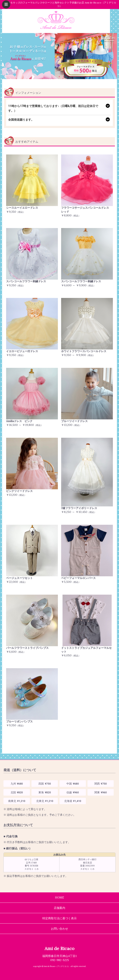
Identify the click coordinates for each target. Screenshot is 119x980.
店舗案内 (59, 908)
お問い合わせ (59, 929)
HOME (59, 897)
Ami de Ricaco (59, 948)
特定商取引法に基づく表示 (59, 918)
